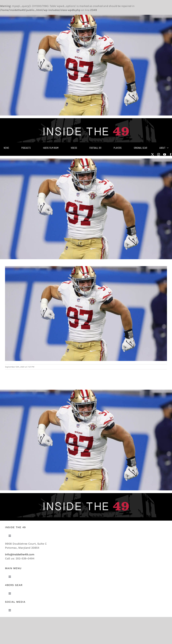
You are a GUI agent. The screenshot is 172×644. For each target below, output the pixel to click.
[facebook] (171, 154)
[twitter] (153, 154)
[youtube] (165, 154)
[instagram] (159, 154)
